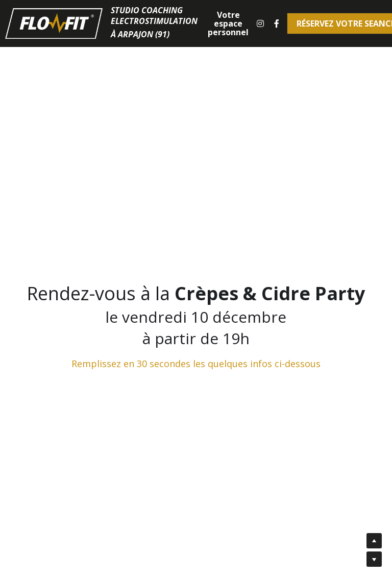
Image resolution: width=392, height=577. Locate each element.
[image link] (54, 23)
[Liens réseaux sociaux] (260, 23)
